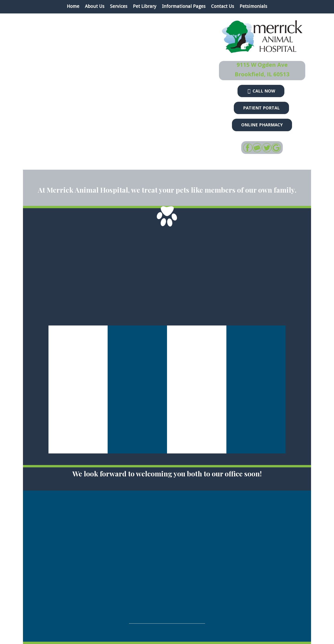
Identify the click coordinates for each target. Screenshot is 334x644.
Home (73, 6)
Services (119, 6)
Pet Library (145, 6)
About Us (95, 6)
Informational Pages (184, 6)
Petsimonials (253, 6)
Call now (261, 91)
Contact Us (223, 6)
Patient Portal (261, 108)
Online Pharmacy (262, 125)
